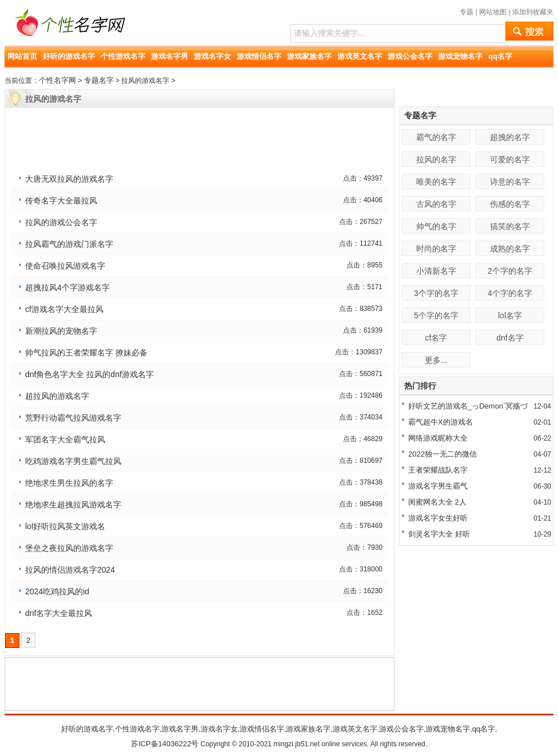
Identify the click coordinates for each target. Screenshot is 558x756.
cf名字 (437, 338)
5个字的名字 (436, 315)
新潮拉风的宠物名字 (61, 331)
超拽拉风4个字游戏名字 (67, 287)
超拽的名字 (510, 137)
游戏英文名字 (360, 56)
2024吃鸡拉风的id (57, 591)
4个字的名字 (510, 293)
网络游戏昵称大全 (438, 438)
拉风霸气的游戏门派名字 (69, 244)
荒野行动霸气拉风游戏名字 (73, 418)
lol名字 (510, 315)
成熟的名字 (510, 249)
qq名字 (500, 56)
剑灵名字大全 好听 (439, 534)
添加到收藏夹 (533, 12)
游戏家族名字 (309, 56)
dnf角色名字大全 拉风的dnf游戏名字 (89, 374)
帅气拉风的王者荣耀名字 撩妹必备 (86, 353)
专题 (467, 12)
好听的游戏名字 (69, 56)
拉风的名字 (436, 159)
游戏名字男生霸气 (438, 486)
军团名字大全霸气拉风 (65, 439)
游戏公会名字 (410, 56)
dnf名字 (510, 338)
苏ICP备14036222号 (165, 744)
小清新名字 (436, 271)
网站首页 (22, 56)
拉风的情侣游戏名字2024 (70, 570)
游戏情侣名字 (259, 56)
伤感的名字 (510, 204)
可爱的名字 (510, 159)
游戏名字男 (170, 56)
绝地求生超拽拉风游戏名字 (73, 505)
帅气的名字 (436, 226)
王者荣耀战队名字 (438, 470)
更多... (436, 360)
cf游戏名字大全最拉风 (64, 309)
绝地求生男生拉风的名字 (69, 483)
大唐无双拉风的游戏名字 (69, 179)
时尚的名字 (436, 249)
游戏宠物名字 (460, 56)
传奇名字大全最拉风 (61, 201)
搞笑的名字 (510, 226)
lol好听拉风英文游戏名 (65, 526)
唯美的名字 (436, 182)
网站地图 (493, 12)
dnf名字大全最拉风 (59, 613)
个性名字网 (57, 80)
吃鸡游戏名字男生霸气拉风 (73, 461)
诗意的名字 (510, 182)
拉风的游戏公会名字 (61, 222)
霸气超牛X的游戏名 (441, 422)
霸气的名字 (436, 137)
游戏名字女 (212, 56)
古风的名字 (436, 204)
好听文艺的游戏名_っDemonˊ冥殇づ (468, 406)
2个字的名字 (510, 271)
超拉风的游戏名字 (57, 396)
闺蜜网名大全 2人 (437, 502)
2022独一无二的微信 (443, 454)
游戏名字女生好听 (438, 518)
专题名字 (99, 80)
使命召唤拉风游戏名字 (65, 266)
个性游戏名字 (123, 56)
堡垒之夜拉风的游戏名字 (69, 548)
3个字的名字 (436, 293)
